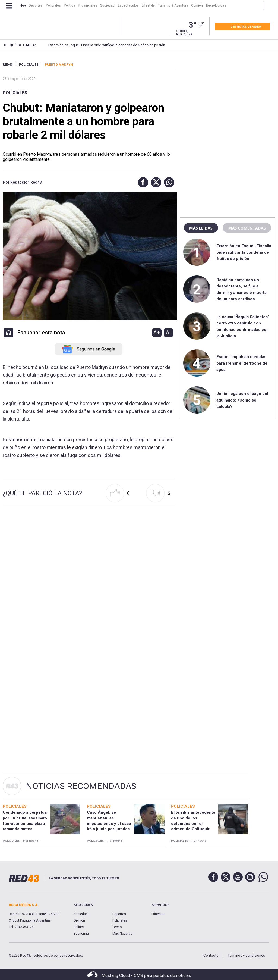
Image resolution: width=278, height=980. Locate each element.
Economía (81, 934)
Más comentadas (247, 228)
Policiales (15, 93)
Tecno (117, 927)
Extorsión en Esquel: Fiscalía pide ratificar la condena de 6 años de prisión (98, 45)
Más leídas (201, 228)
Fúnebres (158, 914)
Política (79, 927)
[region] (228, 96)
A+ (157, 333)
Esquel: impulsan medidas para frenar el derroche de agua (242, 363)
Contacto (211, 955)
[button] (142, 182)
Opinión (79, 920)
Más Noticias (122, 934)
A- (168, 333)
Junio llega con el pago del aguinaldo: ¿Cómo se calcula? (242, 400)
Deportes (119, 914)
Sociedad (81, 914)
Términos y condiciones (246, 955)
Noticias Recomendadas (81, 786)
